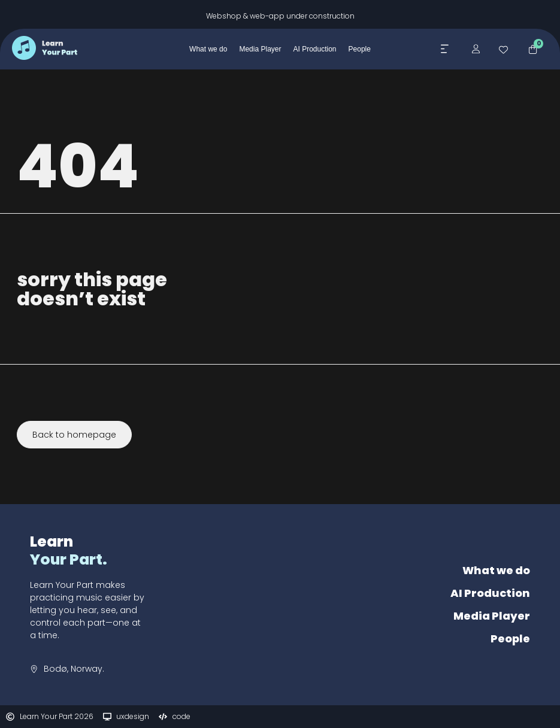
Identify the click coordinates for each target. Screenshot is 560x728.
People (510, 638)
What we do (496, 570)
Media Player (492, 616)
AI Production (490, 593)
